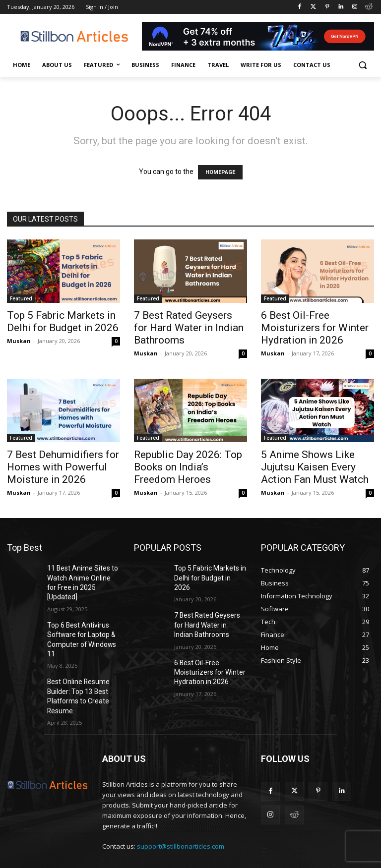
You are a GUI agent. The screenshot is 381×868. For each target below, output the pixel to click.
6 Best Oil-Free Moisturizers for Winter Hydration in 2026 (315, 328)
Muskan (19, 341)
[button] (362, 65)
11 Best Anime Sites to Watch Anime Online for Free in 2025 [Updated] (80, 576)
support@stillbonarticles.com (181, 814)
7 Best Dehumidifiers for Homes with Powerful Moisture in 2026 (63, 467)
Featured (21, 298)
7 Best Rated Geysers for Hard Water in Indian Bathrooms (189, 328)
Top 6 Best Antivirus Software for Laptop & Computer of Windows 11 (82, 620)
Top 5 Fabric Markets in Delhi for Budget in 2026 (63, 321)
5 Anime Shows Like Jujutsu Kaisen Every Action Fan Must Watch (315, 467)
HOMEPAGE (220, 172)
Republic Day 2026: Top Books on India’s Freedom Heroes (188, 467)
